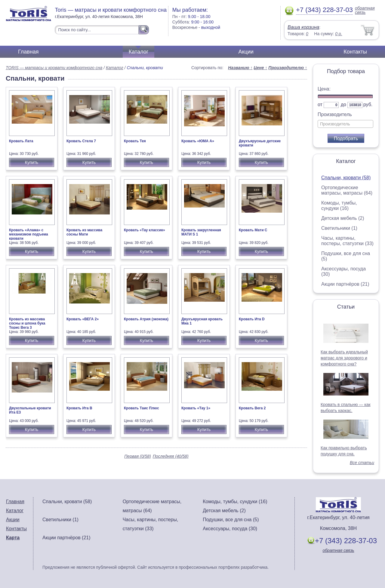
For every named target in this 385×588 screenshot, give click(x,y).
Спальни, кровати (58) (346, 178)
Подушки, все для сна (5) (231, 520)
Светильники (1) (339, 228)
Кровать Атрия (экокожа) (146, 319)
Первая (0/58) (137, 456)
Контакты (355, 52)
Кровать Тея (135, 141)
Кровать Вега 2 (252, 408)
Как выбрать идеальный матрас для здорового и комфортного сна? (344, 358)
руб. (368, 105)
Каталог (139, 52)
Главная (28, 52)
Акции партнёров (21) (345, 284)
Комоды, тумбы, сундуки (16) (339, 206)
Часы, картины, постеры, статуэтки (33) (347, 241)
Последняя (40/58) (171, 456)
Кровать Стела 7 (81, 141)
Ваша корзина (303, 27)
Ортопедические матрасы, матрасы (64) (347, 190)
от (320, 105)
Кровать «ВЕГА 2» (83, 319)
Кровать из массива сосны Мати (84, 232)
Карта (13, 538)
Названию (240, 68)
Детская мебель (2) (343, 218)
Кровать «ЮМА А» (198, 141)
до (343, 105)
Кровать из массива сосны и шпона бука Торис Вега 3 (27, 323)
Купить (32, 162)
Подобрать (346, 139)
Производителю (288, 68)
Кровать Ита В (79, 408)
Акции (246, 52)
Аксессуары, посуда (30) (230, 529)
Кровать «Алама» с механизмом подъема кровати (29, 234)
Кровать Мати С (253, 230)
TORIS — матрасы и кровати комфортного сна (54, 68)
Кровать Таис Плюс (142, 408)
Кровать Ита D (252, 319)
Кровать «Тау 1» (196, 408)
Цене (260, 68)
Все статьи (362, 463)
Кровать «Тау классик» (145, 230)
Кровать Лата (21, 141)
